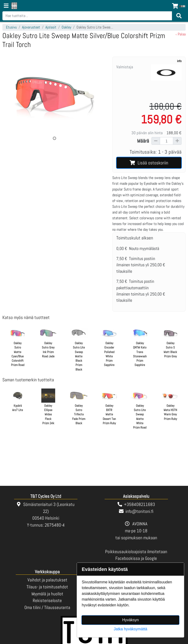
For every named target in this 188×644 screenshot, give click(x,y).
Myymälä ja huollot (47, 594)
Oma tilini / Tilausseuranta (47, 607)
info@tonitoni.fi (139, 511)
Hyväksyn (131, 620)
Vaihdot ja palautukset (47, 580)
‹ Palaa (181, 34)
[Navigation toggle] (6, 6)
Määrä (143, 141)
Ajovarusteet (31, 27)
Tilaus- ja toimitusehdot (47, 587)
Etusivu (11, 27)
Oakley (66, 27)
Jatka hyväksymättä (131, 629)
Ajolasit (51, 27)
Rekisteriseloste (47, 600)
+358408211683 (140, 504)
